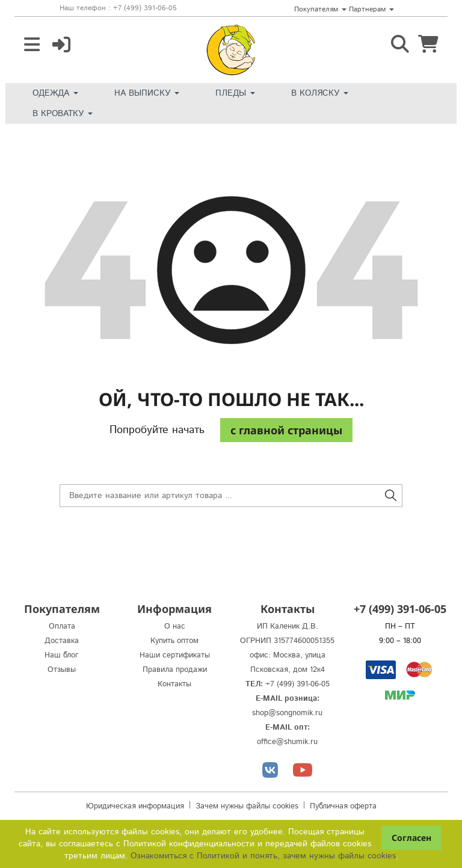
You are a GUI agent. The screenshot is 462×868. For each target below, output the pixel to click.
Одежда (55, 93)
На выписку (147, 93)
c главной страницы (286, 430)
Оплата (62, 626)
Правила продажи (175, 670)
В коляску (320, 93)
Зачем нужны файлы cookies (247, 806)
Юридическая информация (135, 806)
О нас (175, 626)
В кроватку (63, 114)
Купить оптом (174, 641)
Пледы (235, 93)
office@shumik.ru (287, 742)
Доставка (62, 641)
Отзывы (62, 670)
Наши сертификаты (175, 655)
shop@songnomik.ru (287, 713)
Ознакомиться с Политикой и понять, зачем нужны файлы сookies (263, 856)
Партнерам (371, 9)
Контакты (174, 684)
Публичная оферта (343, 806)
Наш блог (62, 655)
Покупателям (320, 9)
